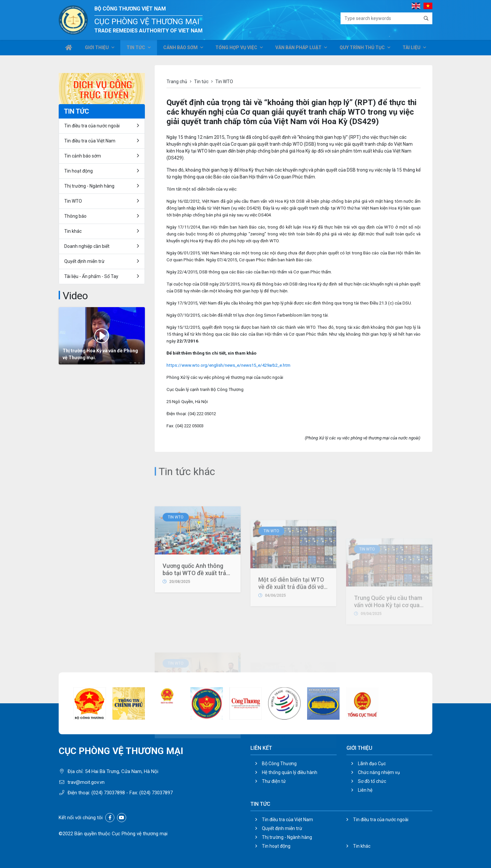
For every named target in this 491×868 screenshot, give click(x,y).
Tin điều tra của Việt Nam (90, 141)
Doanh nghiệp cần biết (87, 246)
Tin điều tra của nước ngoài (92, 126)
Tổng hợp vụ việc (238, 48)
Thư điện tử (274, 781)
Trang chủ (177, 82)
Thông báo (75, 216)
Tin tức (137, 48)
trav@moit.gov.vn (86, 782)
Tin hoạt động (79, 171)
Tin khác (73, 231)
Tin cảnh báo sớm (83, 156)
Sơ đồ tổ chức (372, 781)
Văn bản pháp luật (299, 48)
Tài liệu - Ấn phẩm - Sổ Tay (91, 276)
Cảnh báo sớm (182, 48)
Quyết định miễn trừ (84, 261)
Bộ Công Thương (279, 764)
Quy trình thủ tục (362, 48)
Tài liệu (412, 48)
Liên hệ (365, 790)
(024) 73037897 (156, 793)
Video (75, 296)
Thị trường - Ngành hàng (89, 186)
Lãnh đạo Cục (372, 764)
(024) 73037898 (108, 793)
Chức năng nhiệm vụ (379, 772)
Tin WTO (176, 573)
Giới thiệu (98, 48)
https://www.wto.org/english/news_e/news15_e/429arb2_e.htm (228, 365)
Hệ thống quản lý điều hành (290, 772)
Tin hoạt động (276, 846)
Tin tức (201, 82)
